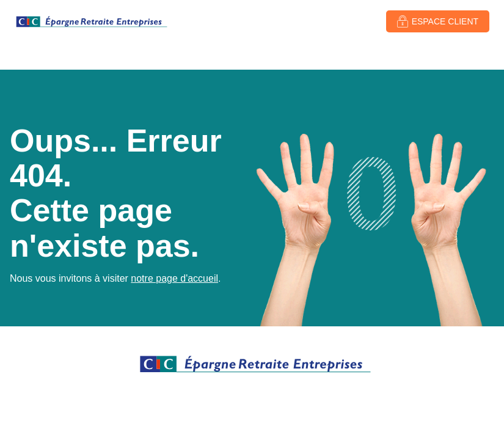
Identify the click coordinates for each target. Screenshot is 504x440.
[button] (438, 21)
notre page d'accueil (174, 278)
